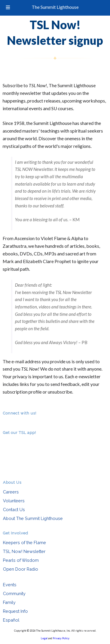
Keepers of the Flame (24, 543)
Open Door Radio (21, 569)
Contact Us (14, 510)
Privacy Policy (61, 638)
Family (9, 602)
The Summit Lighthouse (55, 7)
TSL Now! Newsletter (24, 551)
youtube (23, 421)
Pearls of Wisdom (21, 560)
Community (14, 593)
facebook (15, 421)
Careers (11, 492)
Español (11, 620)
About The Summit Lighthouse (33, 518)
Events (10, 585)
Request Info (15, 611)
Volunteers (14, 501)
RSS (6, 421)
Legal (44, 638)
